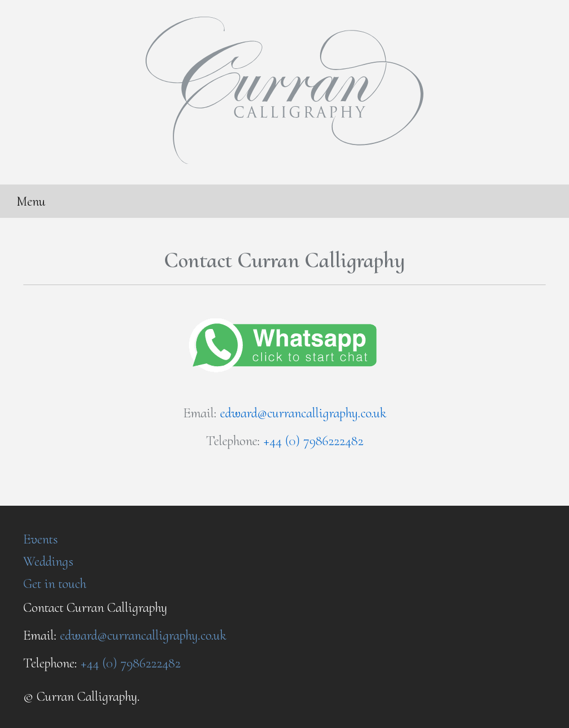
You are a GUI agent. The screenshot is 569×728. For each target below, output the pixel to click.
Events (41, 539)
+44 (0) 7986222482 (313, 441)
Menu (31, 201)
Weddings (48, 561)
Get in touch (55, 584)
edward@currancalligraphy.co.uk (303, 413)
